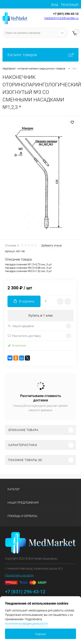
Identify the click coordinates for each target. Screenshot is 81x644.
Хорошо (40, 634)
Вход (55, 4)
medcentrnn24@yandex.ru (61, 18)
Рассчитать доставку (24, 336)
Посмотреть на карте (19, 575)
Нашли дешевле (21, 326)
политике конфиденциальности (26, 624)
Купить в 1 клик (41, 316)
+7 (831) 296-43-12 (66, 14)
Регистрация (70, 4)
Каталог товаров (40, 55)
